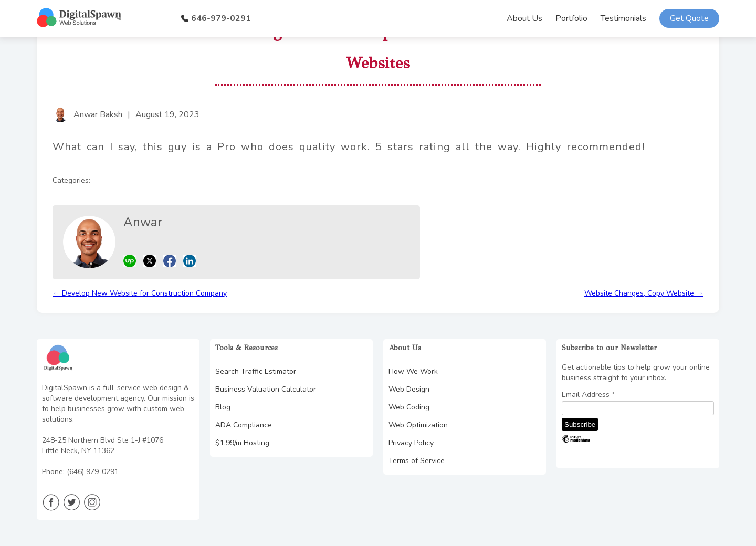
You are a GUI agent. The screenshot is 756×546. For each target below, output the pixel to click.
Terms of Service (417, 461)
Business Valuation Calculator (266, 389)
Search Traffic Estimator (256, 371)
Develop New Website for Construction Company (140, 293)
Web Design (409, 389)
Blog (223, 407)
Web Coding (409, 407)
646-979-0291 (216, 18)
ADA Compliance (244, 425)
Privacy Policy (411, 443)
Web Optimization (418, 425)
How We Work (413, 371)
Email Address (588, 395)
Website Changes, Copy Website (644, 293)
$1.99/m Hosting (242, 443)
